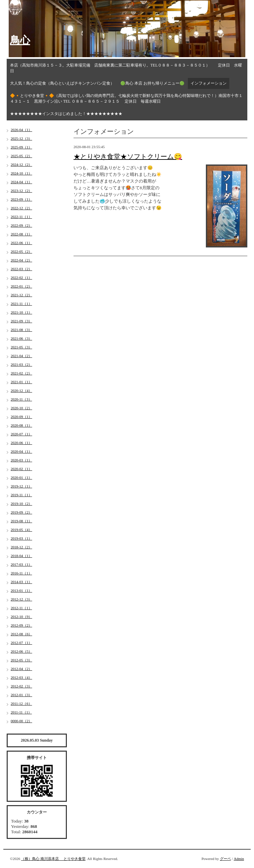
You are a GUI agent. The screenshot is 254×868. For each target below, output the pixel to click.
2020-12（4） (21, 391)
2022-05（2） (21, 251)
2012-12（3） (21, 599)
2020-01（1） (21, 477)
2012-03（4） (21, 677)
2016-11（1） (21, 573)
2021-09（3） (21, 321)
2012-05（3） (21, 660)
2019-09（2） (21, 512)
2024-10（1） (21, 173)
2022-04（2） (21, 260)
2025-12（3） (21, 138)
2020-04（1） (21, 451)
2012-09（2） (21, 625)
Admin (239, 859)
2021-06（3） (21, 338)
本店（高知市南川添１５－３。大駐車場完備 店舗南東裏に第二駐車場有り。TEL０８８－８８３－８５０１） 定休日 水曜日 (126, 68)
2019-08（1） (21, 521)
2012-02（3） (21, 686)
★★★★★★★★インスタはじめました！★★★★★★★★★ (66, 114)
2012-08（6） (21, 634)
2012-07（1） (21, 643)
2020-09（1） (21, 417)
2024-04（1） (21, 182)
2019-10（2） (21, 504)
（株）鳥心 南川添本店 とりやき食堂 (53, 859)
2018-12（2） (21, 547)
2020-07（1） (21, 434)
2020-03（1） (21, 460)
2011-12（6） (21, 703)
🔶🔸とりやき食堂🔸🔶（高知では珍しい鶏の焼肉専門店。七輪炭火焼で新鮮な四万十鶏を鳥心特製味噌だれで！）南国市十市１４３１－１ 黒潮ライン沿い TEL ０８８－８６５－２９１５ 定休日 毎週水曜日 (126, 98)
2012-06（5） (21, 651)
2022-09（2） (21, 225)
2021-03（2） (21, 364)
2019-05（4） (21, 530)
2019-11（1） (21, 495)
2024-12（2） (21, 165)
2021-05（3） (21, 347)
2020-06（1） (21, 443)
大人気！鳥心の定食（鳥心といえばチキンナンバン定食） (62, 83)
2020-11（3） (21, 399)
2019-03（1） (21, 538)
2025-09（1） (21, 147)
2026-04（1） (21, 130)
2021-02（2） (21, 373)
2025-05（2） (21, 156)
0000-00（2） (21, 721)
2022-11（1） (21, 217)
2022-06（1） (21, 243)
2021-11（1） (21, 304)
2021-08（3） (21, 330)
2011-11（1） (21, 712)
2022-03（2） (21, 269)
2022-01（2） (21, 286)
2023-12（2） (21, 191)
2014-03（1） (21, 582)
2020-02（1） (21, 469)
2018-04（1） (21, 556)
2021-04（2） (21, 356)
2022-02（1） (21, 278)
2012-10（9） (21, 617)
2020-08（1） (21, 425)
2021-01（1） (21, 382)
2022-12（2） (21, 208)
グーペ (225, 859)
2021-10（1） (21, 312)
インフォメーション (209, 83)
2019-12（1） (21, 486)
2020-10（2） (21, 408)
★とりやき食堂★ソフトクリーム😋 (128, 156)
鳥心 (20, 40)
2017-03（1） (21, 564)
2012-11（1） (21, 608)
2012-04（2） (21, 669)
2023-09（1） (21, 199)
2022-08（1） (21, 234)
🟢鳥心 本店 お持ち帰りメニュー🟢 (152, 83)
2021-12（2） (21, 295)
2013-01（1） (21, 590)
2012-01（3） (21, 695)
